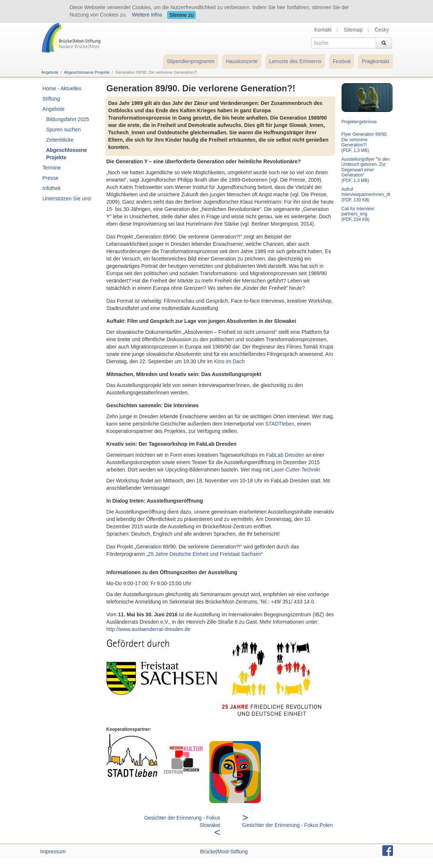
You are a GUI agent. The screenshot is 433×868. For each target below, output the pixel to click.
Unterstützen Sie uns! (67, 198)
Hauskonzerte (242, 61)
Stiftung (51, 99)
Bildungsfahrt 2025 (68, 119)
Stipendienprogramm (191, 61)
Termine (52, 168)
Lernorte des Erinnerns (295, 61)
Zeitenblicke (60, 140)
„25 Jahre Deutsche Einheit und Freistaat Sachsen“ (205, 554)
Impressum (53, 851)
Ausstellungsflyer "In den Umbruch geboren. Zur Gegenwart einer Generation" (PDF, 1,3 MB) (366, 170)
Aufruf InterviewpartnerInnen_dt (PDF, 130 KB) (366, 195)
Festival (342, 61)
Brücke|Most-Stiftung (224, 851)
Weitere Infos (147, 15)
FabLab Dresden (285, 455)
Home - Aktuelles (62, 88)
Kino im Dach (229, 361)
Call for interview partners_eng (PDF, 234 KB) (358, 214)
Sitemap (353, 30)
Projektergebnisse (359, 122)
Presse (51, 178)
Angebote (50, 72)
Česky (382, 30)
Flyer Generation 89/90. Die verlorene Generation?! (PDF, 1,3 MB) (365, 142)
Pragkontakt (376, 61)
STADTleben (280, 424)
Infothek (52, 188)
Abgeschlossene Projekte (87, 72)
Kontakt (323, 30)
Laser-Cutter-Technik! (296, 470)
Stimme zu (181, 15)
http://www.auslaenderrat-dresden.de (149, 629)
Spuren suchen (64, 130)
